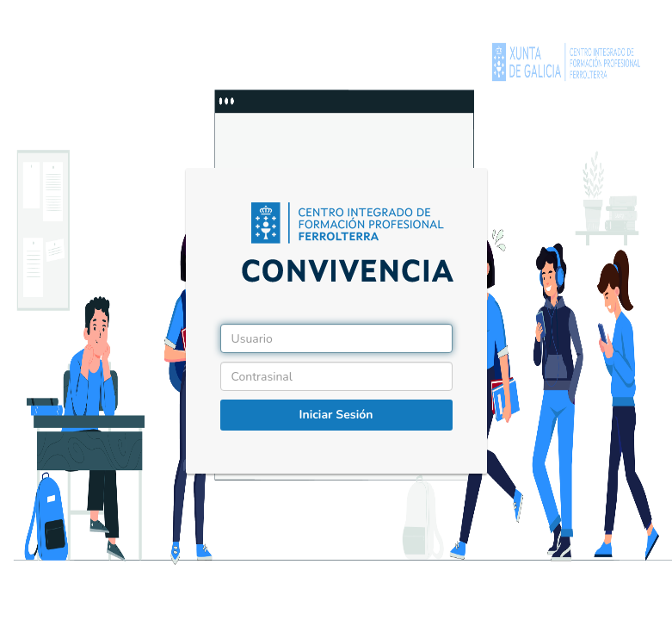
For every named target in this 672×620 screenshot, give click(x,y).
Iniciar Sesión (336, 415)
